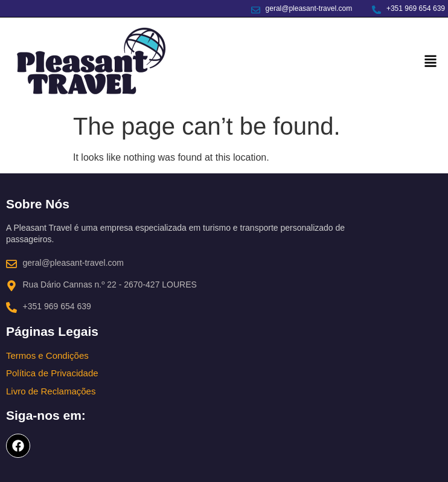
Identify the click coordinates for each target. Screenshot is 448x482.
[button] (431, 62)
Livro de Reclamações (51, 391)
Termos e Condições (47, 355)
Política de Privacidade (52, 373)
